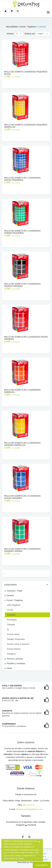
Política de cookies (17, 859)
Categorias (10, 585)
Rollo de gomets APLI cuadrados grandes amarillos (22, 444)
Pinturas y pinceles (14, 659)
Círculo (10, 610)
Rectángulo (12, 620)
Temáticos (11, 654)
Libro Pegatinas (14, 605)
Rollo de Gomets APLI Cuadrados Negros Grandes (22, 285)
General (9, 596)
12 (17, 34)
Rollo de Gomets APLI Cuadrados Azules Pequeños (22, 179)
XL (8, 629)
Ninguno (40, 34)
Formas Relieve (14, 649)
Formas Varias (13, 634)
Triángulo (11, 625)
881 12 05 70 (29, 805)
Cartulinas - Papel (13, 591)
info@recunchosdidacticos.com (29, 809)
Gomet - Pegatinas (14, 600)
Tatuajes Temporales (16, 639)
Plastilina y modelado (15, 664)
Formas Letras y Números (18, 644)
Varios (8, 668)
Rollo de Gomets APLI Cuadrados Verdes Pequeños (22, 232)
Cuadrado (42, 27)
